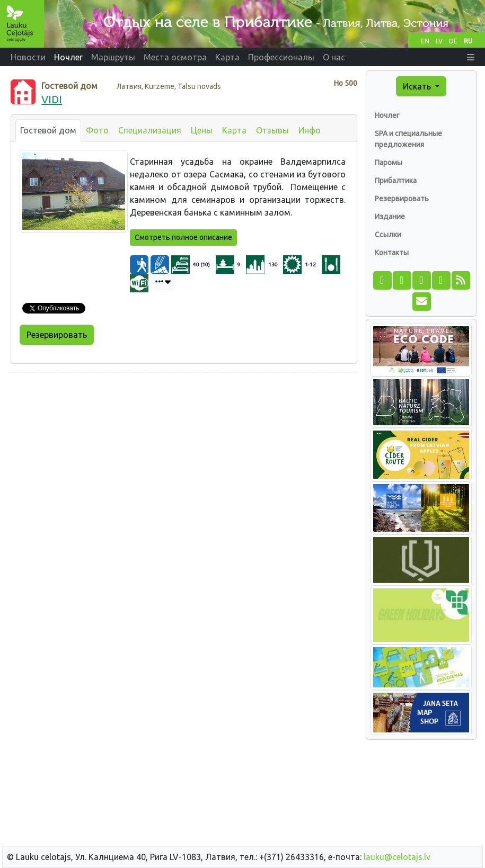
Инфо (310, 130)
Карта (234, 130)
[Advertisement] (184, 455)
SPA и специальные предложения (408, 139)
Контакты (392, 253)
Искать (418, 86)
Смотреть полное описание (183, 237)
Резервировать (57, 335)
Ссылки (388, 235)
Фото (97, 130)
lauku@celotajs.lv (397, 857)
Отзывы (272, 130)
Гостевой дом (48, 130)
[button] (471, 57)
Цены (202, 130)
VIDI (52, 99)
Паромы (389, 163)
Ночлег (387, 115)
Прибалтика (396, 181)
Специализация (150, 130)
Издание (390, 217)
